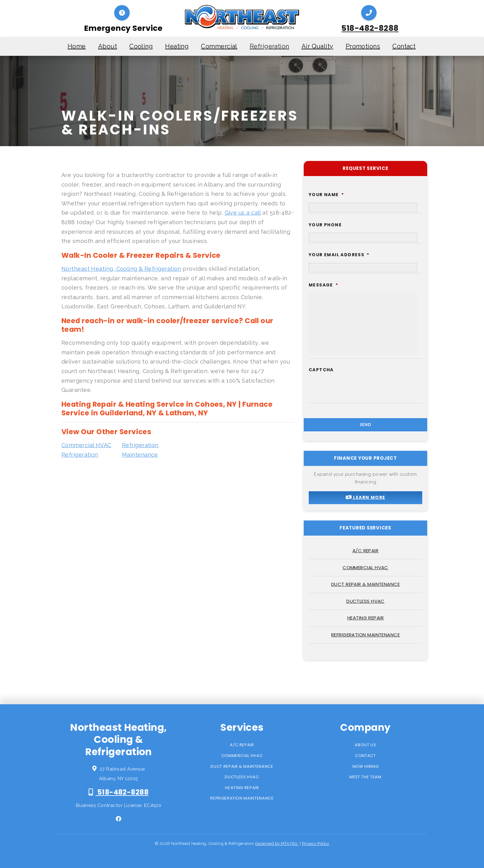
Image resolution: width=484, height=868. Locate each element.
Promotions (363, 46)
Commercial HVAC (365, 568)
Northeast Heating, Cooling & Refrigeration (121, 269)
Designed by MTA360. (277, 843)
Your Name (326, 195)
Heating (177, 46)
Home (77, 46)
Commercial (219, 46)
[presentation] (356, 390)
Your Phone (325, 225)
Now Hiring (366, 766)
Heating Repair (365, 618)
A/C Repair (366, 551)
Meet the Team (365, 777)
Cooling (141, 46)
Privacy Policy (316, 843)
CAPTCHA (321, 370)
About (108, 46)
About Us (365, 745)
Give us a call (243, 213)
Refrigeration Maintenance (365, 635)
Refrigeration (269, 46)
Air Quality (317, 46)
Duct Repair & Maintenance (365, 584)
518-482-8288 (370, 28)
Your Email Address (339, 255)
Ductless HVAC (365, 601)
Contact (404, 46)
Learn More (366, 497)
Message (323, 285)
